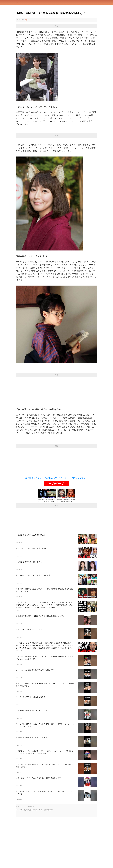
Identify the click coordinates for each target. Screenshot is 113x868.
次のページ (56, 484)
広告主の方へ (51, 810)
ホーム (19, 2)
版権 (45, 810)
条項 (34, 810)
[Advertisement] (57, 390)
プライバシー (40, 810)
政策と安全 (30, 810)
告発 (27, 20)
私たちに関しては (21, 810)
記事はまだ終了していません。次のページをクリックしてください (56, 478)
